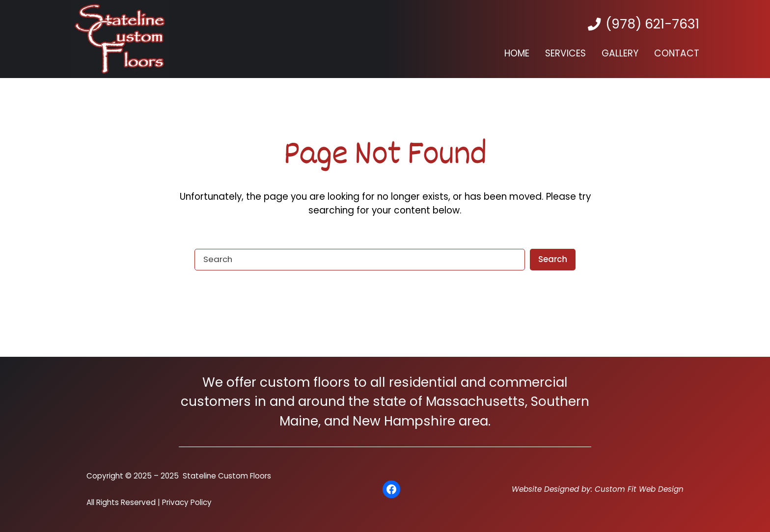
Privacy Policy (187, 502)
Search (553, 259)
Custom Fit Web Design (639, 489)
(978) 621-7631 (652, 24)
